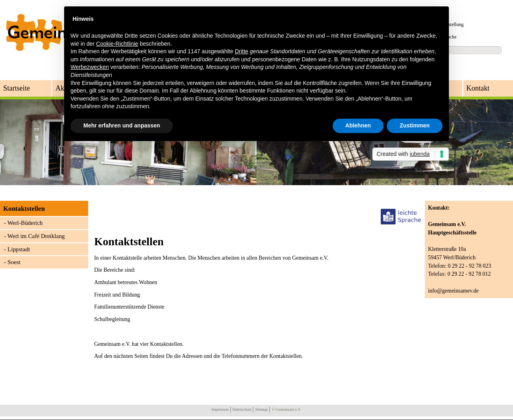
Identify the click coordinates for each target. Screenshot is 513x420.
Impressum (220, 409)
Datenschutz (242, 409)
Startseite (17, 88)
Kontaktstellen (24, 209)
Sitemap (261, 409)
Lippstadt (19, 249)
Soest (14, 262)
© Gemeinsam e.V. (286, 409)
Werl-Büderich (25, 223)
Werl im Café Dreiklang (36, 236)
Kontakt (478, 88)
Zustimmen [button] (415, 125)
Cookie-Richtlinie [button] (117, 44)
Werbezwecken (90, 67)
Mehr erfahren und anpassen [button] (122, 125)
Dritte (241, 51)
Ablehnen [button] (358, 125)
